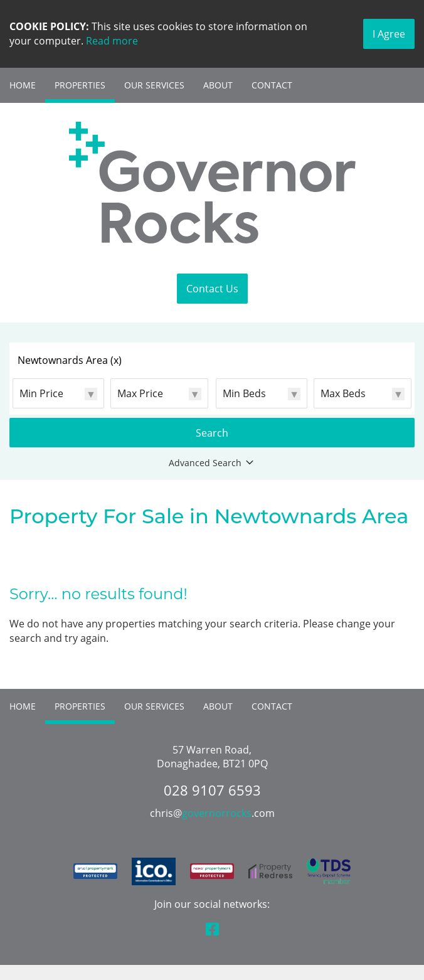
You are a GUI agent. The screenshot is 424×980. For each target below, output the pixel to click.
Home (23, 85)
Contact (272, 85)
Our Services (154, 85)
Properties (80, 85)
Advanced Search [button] (212, 463)
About (218, 85)
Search (212, 433)
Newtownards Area (70, 360)
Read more (112, 41)
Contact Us (212, 289)
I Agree (389, 34)
